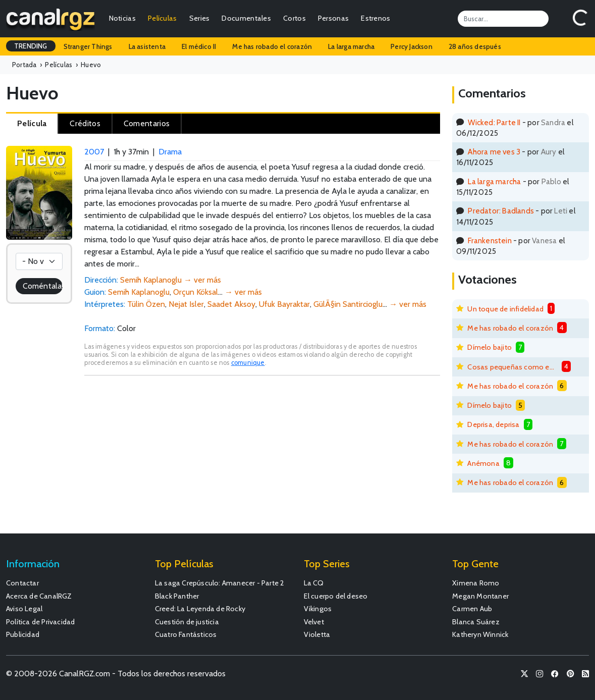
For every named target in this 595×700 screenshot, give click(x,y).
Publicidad (23, 634)
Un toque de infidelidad (505, 309)
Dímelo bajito (490, 347)
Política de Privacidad (40, 622)
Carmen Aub (472, 609)
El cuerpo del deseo (336, 596)
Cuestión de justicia (187, 622)
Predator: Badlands (501, 211)
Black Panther (177, 596)
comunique (248, 363)
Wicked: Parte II (494, 122)
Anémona (483, 463)
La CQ (314, 583)
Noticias (122, 18)
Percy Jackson (412, 46)
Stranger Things (88, 46)
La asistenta (147, 46)
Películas (163, 18)
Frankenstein (490, 240)
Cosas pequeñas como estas (512, 367)
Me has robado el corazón (272, 46)
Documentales (246, 18)
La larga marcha (351, 46)
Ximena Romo (476, 583)
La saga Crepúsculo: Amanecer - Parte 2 (220, 583)
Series (200, 18)
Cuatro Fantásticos (186, 634)
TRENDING (31, 46)
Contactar (22, 583)
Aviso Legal (24, 609)
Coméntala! (43, 286)
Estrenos (375, 18)
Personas (333, 18)
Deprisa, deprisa (493, 424)
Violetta (317, 634)
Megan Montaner (480, 596)
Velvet (314, 622)
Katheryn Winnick (480, 634)
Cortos (294, 18)
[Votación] (39, 261)
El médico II (199, 46)
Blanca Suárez (476, 622)
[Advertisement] (262, 459)
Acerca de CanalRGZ (39, 596)
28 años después (475, 46)
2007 (94, 152)
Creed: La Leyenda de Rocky (200, 609)
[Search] (503, 19)
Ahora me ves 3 (494, 152)
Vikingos (318, 609)
